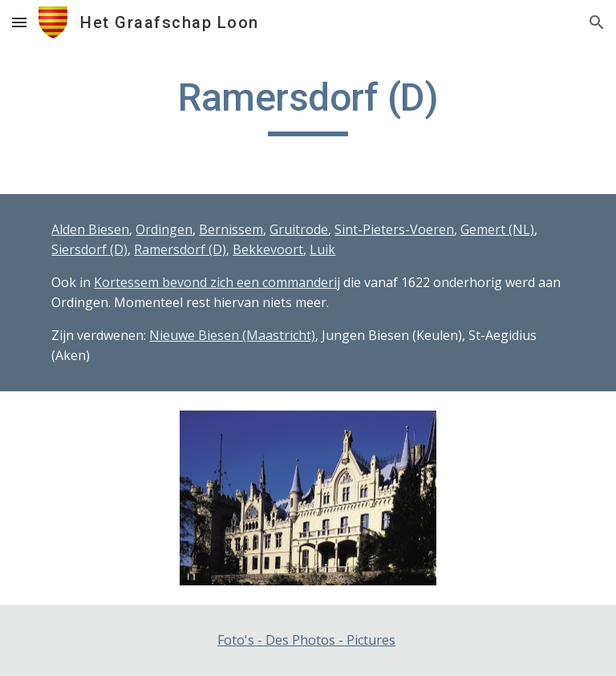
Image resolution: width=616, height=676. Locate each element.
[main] (308, 105)
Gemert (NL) (497, 229)
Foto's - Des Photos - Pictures (306, 640)
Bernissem (231, 229)
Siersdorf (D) (89, 249)
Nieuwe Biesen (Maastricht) (232, 335)
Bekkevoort (268, 249)
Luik (322, 249)
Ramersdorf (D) (180, 249)
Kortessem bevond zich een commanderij (217, 282)
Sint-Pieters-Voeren (394, 229)
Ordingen (164, 229)
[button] (19, 22)
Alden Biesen (90, 229)
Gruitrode (299, 229)
